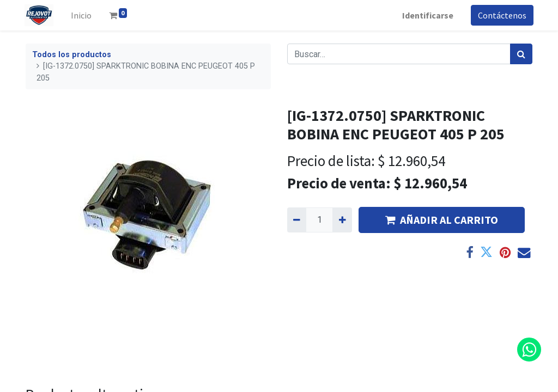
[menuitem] (82, 15)
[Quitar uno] (297, 220)
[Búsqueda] (521, 54)
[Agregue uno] (342, 220)
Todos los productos (72, 55)
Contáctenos (501, 15)
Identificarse (427, 15)
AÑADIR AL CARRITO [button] (442, 220)
